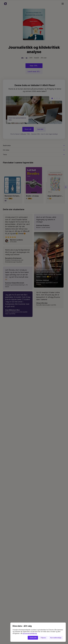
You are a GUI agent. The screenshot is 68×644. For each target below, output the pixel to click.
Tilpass (43, 638)
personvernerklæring (30, 633)
